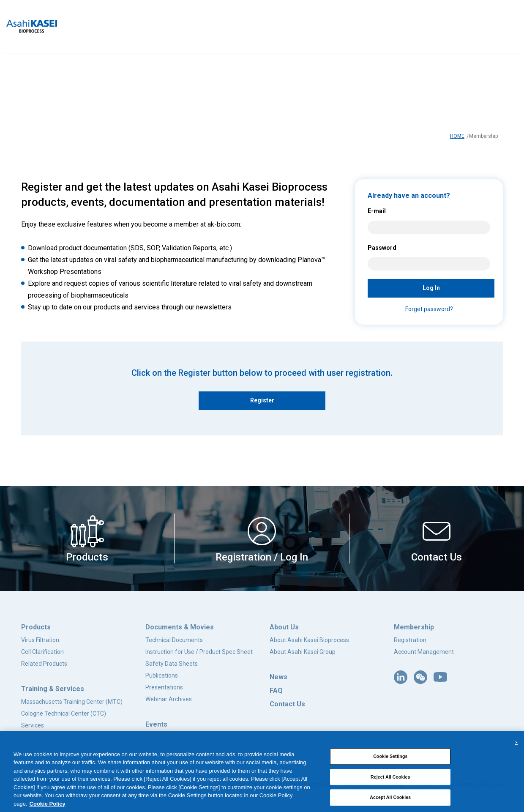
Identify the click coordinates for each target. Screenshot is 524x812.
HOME (457, 136)
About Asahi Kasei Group (303, 652)
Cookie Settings (390, 757)
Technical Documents (174, 640)
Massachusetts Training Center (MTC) (72, 702)
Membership (414, 627)
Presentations (164, 687)
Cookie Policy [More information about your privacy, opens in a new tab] (48, 805)
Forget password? (429, 309)
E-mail (377, 211)
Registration (410, 640)
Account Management (424, 652)
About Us (284, 627)
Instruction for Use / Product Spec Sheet (199, 652)
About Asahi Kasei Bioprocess (309, 640)
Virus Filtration (40, 640)
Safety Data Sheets (172, 664)
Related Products (44, 664)
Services (33, 725)
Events (156, 724)
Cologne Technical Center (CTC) (64, 714)
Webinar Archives (169, 699)
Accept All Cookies (390, 798)
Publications (162, 675)
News (278, 677)
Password (382, 248)
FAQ (276, 690)
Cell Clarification (42, 652)
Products (36, 627)
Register (262, 400)
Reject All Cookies (390, 778)
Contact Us (287, 704)
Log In (431, 288)
